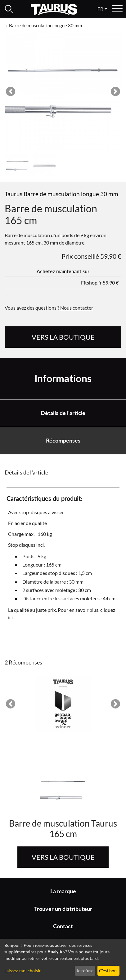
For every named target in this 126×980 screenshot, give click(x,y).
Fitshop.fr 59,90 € (100, 283)
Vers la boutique (63, 337)
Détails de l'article (63, 413)
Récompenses (63, 441)
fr (100, 9)
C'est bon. (108, 971)
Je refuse (85, 971)
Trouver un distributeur (63, 909)
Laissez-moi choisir (23, 971)
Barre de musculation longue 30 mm (45, 25)
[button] (11, 91)
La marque (63, 891)
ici (10, 617)
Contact (63, 926)
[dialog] (63, 959)
